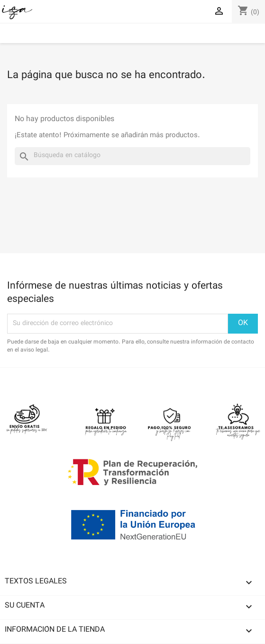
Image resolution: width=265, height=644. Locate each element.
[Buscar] (132, 156)
